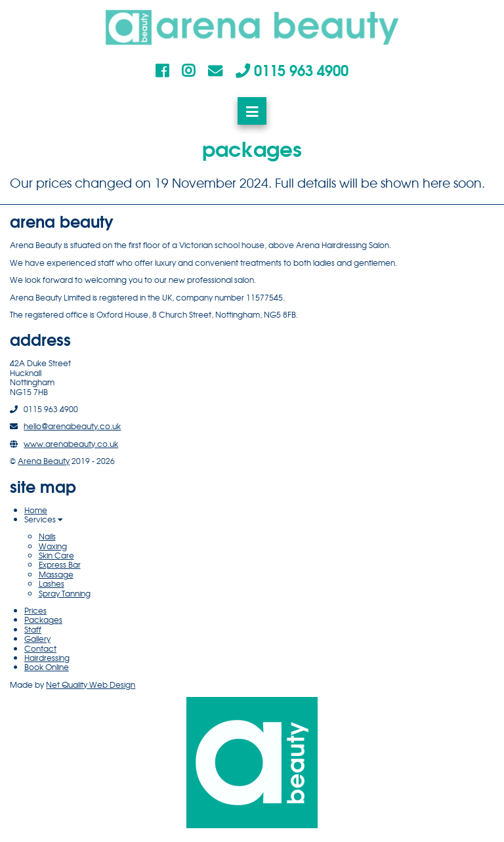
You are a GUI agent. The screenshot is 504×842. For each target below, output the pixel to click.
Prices (35, 610)
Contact (40, 648)
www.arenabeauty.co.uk (71, 444)
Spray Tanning (65, 593)
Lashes (52, 583)
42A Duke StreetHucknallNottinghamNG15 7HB (40, 377)
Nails (47, 536)
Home (36, 510)
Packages (43, 620)
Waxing (53, 546)
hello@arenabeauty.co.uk (72, 426)
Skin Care (56, 555)
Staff (33, 629)
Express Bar (60, 564)
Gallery (37, 639)
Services (44, 519)
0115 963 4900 (292, 69)
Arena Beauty (44, 461)
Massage (56, 574)
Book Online (47, 667)
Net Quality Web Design (91, 684)
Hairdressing (47, 658)
